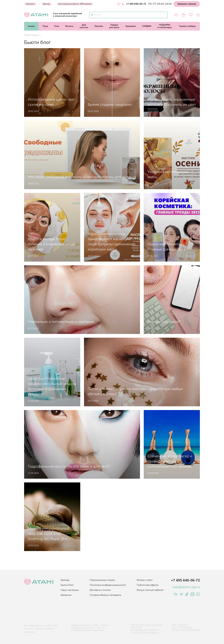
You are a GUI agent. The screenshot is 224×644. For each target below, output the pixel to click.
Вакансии (66, 595)
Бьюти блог (67, 585)
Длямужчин (84, 26)
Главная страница (32, 35)
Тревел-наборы (187, 26)
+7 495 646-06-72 (134, 4)
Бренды (47, 4)
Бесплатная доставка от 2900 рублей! (75, 4)
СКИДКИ (147, 26)
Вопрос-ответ (145, 580)
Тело (57, 26)
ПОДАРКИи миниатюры (164, 26)
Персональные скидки (102, 580)
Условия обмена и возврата (105, 595)
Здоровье (131, 26)
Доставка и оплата (100, 590)
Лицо (45, 26)
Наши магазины (70, 590)
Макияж (99, 26)
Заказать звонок (187, 4)
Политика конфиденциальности (108, 585)
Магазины (30, 4)
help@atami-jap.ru (186, 587)
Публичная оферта (148, 585)
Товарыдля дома (114, 26)
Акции (31, 26)
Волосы (69, 26)
